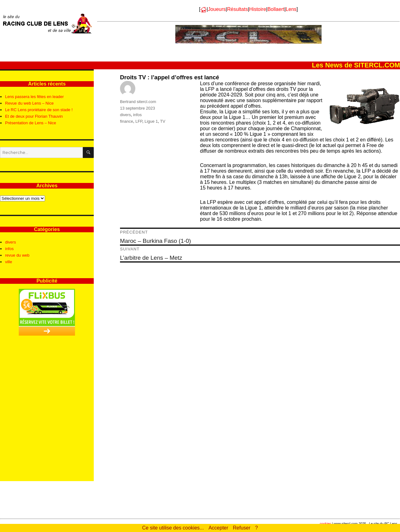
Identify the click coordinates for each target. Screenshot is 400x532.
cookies (325, 524)
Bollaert (276, 9)
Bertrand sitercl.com (138, 102)
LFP (139, 121)
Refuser (242, 528)
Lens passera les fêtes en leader (34, 97)
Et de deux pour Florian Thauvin (34, 116)
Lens (291, 9)
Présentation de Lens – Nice (30, 123)
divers (125, 115)
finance (127, 121)
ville (8, 262)
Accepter (218, 528)
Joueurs (217, 9)
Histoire (257, 9)
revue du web (17, 255)
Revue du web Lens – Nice (29, 103)
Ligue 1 (151, 121)
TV (163, 121)
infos (137, 115)
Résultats (237, 9)
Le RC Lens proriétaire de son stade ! (39, 110)
